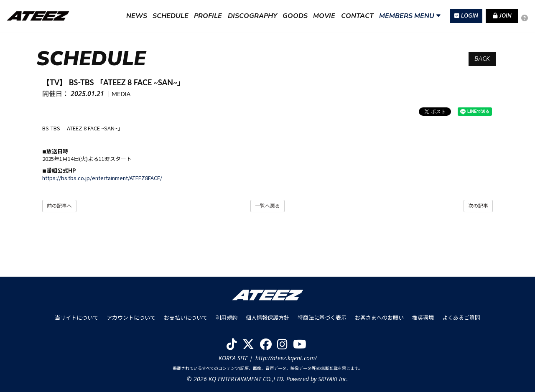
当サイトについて (76, 318)
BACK (482, 59)
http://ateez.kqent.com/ (286, 358)
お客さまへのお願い (379, 318)
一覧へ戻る (267, 206)
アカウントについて (131, 318)
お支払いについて (186, 318)
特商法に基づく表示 (322, 318)
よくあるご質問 (461, 318)
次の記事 (478, 206)
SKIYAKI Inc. (333, 379)
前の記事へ (59, 206)
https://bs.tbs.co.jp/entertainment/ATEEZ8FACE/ (102, 178)
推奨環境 (423, 318)
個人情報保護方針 (267, 318)
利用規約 (227, 318)
